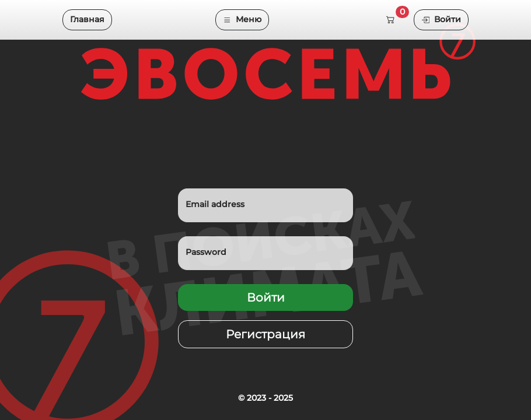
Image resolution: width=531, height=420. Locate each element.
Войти (441, 19)
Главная (87, 19)
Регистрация (265, 334)
